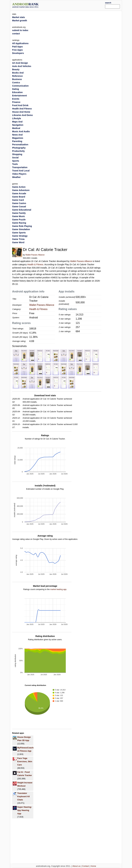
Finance (16, 102)
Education (17, 92)
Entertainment (19, 96)
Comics (16, 83)
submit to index (20, 30)
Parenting (17, 141)
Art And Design (20, 63)
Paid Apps (17, 47)
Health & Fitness (35, 264)
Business (17, 79)
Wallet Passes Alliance (35, 255)
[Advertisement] (76, 5)
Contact (86, 866)
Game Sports (19, 233)
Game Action (19, 187)
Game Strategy (20, 236)
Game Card (18, 200)
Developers (18, 53)
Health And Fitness (22, 109)
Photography (19, 148)
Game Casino (19, 203)
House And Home (21, 112)
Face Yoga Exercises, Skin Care (25, 761)
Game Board (19, 197)
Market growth (20, 21)
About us (76, 866)
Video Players (19, 174)
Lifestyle (17, 118)
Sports (16, 161)
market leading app (58, 589)
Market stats (19, 17)
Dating (16, 89)
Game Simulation (21, 229)
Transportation (20, 167)
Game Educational (22, 210)
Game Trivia (18, 239)
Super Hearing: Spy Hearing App (25, 810)
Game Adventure (21, 190)
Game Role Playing (22, 226)
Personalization (20, 145)
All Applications (20, 43)
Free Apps (17, 50)
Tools (15, 164)
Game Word (18, 242)
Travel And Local (21, 171)
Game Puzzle (19, 220)
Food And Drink (20, 105)
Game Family (19, 213)
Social (15, 158)
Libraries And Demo (22, 115)
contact (16, 34)
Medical (16, 128)
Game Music (19, 216)
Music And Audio (21, 131)
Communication (20, 86)
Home (93, 866)
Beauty (16, 69)
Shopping (17, 154)
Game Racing (19, 223)
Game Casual (19, 207)
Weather (16, 177)
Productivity (18, 151)
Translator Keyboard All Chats (24, 796)
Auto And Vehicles (22, 66)
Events (16, 99)
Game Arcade (19, 193)
